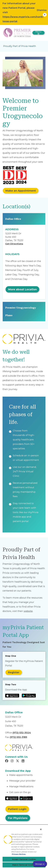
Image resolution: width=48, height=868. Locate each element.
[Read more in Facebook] (7, 761)
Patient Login (17, 809)
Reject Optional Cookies (24, 865)
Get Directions (14, 244)
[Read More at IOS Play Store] (12, 798)
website (28, 611)
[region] (24, 846)
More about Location (22, 289)
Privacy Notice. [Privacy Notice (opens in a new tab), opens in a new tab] (19, 854)
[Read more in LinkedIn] (23, 761)
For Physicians (18, 818)
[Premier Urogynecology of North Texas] (17, 33)
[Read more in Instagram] (12, 761)
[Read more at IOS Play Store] (12, 696)
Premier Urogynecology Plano (21, 312)
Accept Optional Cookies (24, 859)
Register (14, 672)
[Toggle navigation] (38, 33)
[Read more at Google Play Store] (29, 696)
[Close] (41, 829)
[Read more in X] (18, 761)
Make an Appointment (21, 191)
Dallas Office (13, 219)
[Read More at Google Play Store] (26, 798)
